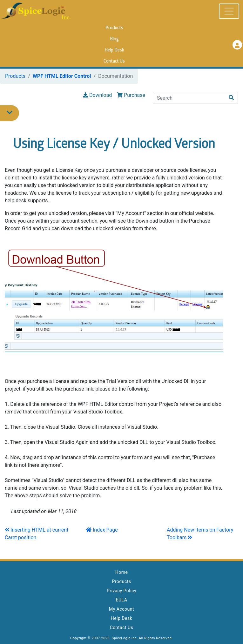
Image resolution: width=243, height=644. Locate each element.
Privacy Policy (121, 591)
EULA (122, 600)
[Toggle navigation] (229, 11)
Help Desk (114, 50)
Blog (114, 39)
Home (122, 572)
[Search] (189, 98)
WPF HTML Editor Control (62, 76)
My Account (121, 609)
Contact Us (114, 61)
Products (114, 28)
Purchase (131, 95)
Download (97, 95)
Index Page (102, 530)
